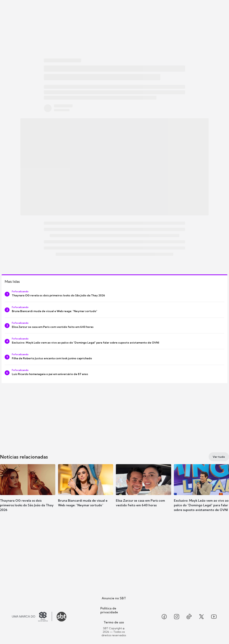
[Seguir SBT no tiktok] (189, 617)
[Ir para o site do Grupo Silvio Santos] (32, 617)
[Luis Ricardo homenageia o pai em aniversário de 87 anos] (114, 373)
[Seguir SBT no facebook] (164, 617)
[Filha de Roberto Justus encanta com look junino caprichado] (114, 357)
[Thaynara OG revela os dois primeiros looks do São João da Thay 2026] (114, 294)
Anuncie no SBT (114, 598)
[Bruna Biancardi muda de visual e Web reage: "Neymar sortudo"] (114, 310)
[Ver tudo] (219, 457)
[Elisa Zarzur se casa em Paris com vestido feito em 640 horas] (114, 325)
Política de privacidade (109, 610)
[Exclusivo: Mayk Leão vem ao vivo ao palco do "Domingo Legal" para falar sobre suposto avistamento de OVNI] (114, 341)
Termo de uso (114, 622)
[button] (28, 491)
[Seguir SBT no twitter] (201, 617)
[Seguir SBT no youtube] (214, 617)
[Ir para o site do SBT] (62, 617)
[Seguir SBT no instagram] (177, 617)
